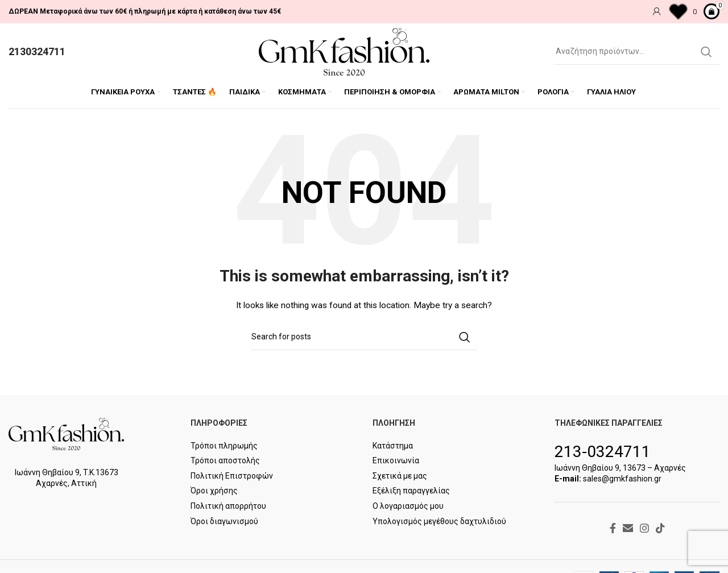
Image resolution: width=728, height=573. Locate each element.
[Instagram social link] (644, 528)
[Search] (637, 52)
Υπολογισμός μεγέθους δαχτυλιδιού (439, 521)
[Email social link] (628, 528)
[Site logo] (344, 51)
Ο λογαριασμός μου (408, 506)
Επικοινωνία (396, 460)
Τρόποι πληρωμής (224, 446)
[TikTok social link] (660, 528)
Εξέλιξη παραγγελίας (411, 491)
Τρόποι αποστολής (225, 460)
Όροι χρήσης (214, 491)
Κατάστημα (393, 446)
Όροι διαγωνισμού (224, 521)
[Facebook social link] (613, 528)
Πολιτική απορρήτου (228, 506)
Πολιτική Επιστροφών (232, 476)
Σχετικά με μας (400, 476)
